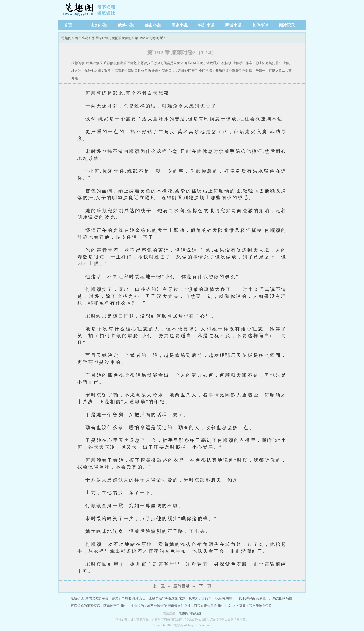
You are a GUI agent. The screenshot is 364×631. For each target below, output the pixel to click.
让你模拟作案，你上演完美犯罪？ (257, 63)
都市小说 (153, 25)
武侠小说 (126, 25)
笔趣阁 (90, 10)
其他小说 (260, 25)
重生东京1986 (228, 606)
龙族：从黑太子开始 (194, 598)
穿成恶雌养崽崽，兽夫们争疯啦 (108, 598)
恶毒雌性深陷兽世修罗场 (133, 71)
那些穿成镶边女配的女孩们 (112, 38)
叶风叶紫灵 (94, 63)
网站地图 (195, 613)
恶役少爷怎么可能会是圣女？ (162, 63)
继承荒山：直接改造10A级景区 (155, 598)
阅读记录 (287, 25)
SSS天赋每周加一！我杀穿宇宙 (232, 598)
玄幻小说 (99, 25)
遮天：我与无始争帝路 (256, 606)
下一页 (205, 586)
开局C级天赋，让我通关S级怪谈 (208, 63)
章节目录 (181, 586)
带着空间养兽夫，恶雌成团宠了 (175, 71)
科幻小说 (206, 25)
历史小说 (179, 25)
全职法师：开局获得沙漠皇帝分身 (224, 71)
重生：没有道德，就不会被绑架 (144, 606)
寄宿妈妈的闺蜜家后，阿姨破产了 (95, 606)
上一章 (159, 586)
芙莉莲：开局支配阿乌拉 (274, 598)
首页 (68, 25)
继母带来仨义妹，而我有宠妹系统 (192, 606)
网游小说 (233, 25)
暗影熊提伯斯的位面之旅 (122, 63)
